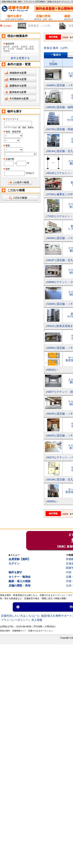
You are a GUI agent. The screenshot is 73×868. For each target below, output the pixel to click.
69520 (51, 370)
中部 (69, 572)
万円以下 (30, 173)
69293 (51, 435)
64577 (51, 392)
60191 (51, 173)
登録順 (53, 63)
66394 (51, 238)
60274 (51, 457)
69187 (51, 260)
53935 (51, 304)
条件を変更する (20, 58)
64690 (51, 282)
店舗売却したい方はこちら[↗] (19, 616)
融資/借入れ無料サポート (57, 616)
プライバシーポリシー (15, 620)
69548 (51, 107)
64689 (51, 85)
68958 (51, 501)
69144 (51, 151)
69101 (51, 326)
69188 (51, 479)
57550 (51, 194)
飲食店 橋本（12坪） (57, 48)
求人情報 (37, 620)
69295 (51, 414)
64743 (51, 129)
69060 (51, 348)
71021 (51, 216)
